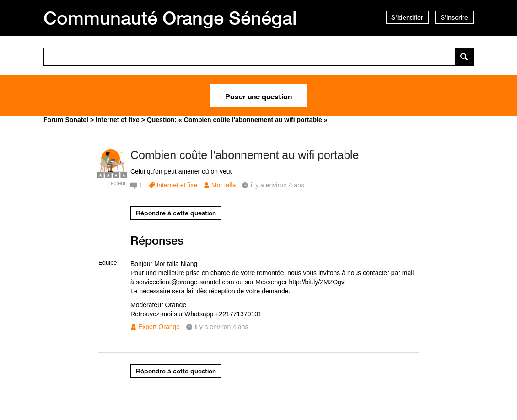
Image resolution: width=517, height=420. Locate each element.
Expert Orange (159, 327)
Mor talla (224, 185)
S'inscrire (454, 17)
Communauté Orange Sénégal (170, 18)
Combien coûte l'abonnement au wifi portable (245, 155)
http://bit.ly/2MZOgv (317, 282)
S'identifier (407, 17)
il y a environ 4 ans (222, 327)
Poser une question (258, 96)
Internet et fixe (177, 185)
